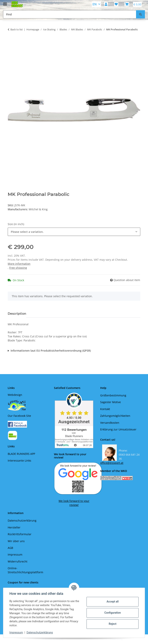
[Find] (140, 14)
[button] (106, 4)
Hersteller (14, 527)
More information (19, 264)
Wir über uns (16, 541)
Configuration (112, 613)
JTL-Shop (128, 639)
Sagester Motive (111, 402)
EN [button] (95, 4)
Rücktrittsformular (20, 534)
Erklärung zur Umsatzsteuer (118, 429)
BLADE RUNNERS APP (21, 454)
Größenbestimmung (113, 395)
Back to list (17, 29)
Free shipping (18, 268)
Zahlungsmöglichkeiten (115, 416)
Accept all (113, 602)
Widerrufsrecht (18, 561)
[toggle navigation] (5, 2)
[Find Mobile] (70, 14)
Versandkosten (110, 423)
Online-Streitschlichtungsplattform (25, 570)
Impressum (16, 632)
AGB (10, 548)
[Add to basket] (11, 42)
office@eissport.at (112, 463)
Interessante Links (19, 461)
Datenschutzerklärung (40, 632)
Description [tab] (17, 314)
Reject (113, 624)
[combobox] (74, 232)
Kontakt (105, 409)
